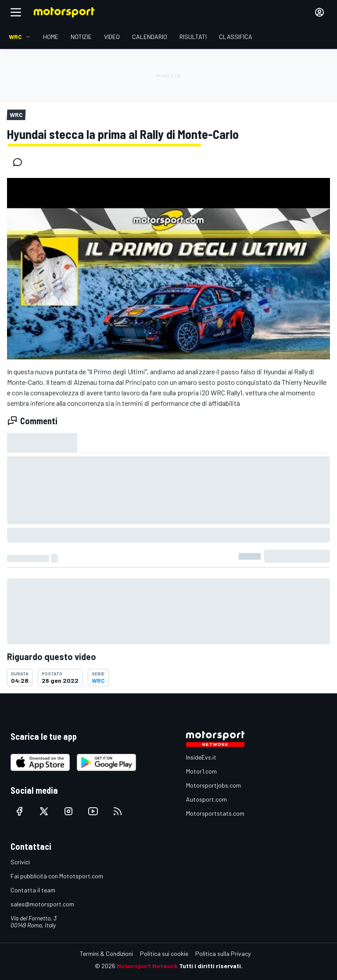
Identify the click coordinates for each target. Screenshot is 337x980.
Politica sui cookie (164, 953)
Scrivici (20, 862)
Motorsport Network (147, 966)
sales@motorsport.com (42, 904)
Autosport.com (206, 799)
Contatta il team (33, 890)
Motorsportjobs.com (213, 785)
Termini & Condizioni (106, 953)
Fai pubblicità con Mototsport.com (57, 876)
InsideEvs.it (201, 757)
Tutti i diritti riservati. (211, 966)
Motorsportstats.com (215, 813)
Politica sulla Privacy (223, 953)
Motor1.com (201, 771)
